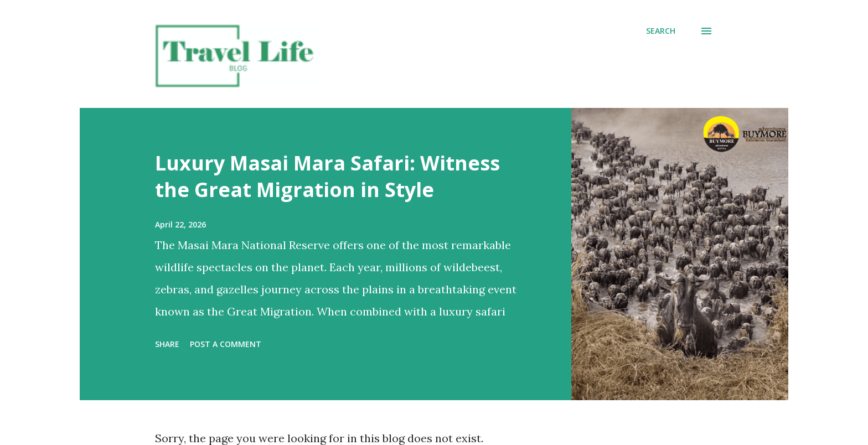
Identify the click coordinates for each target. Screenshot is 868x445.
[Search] (661, 31)
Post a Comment (226, 344)
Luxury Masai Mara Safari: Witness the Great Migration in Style (327, 176)
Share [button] (167, 344)
